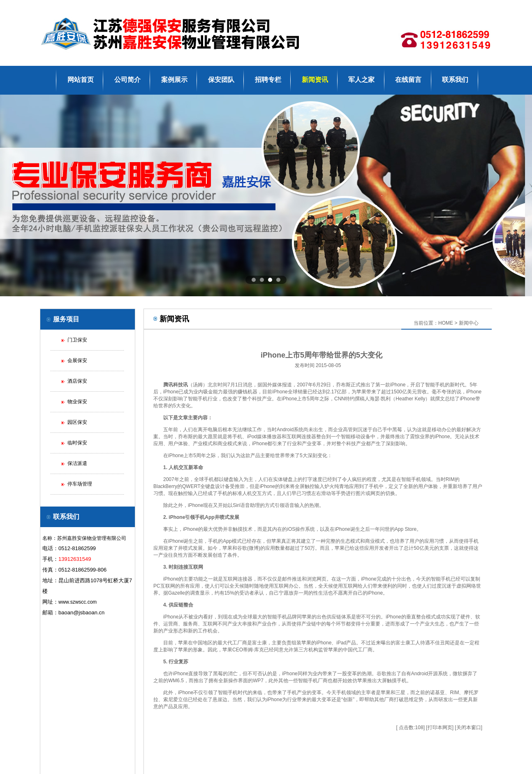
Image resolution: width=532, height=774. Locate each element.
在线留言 (408, 80)
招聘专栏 (268, 80)
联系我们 (455, 80)
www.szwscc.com (77, 602)
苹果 (361, 392)
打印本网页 (440, 728)
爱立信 (180, 700)
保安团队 (221, 80)
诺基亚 (437, 693)
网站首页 (81, 80)
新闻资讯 (315, 80)
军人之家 (361, 80)
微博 (254, 548)
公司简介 (127, 80)
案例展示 (174, 80)
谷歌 (242, 548)
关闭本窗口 (469, 728)
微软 (458, 674)
